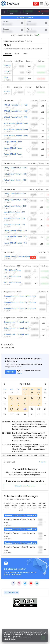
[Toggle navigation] (47, 4)
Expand (43, 462)
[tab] (8, 53)
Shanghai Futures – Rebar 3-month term (20, 308)
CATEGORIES (11, 593)
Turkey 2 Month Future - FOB (15, 174)
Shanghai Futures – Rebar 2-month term (20, 302)
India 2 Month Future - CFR (14, 218)
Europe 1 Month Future (13, 142)
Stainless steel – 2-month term (16, 328)
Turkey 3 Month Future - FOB (15, 180)
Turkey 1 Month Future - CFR (15, 194)
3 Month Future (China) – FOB (16, 117)
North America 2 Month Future (16, 129)
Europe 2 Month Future (13, 148)
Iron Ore (7, 91)
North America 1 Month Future (16, 123)
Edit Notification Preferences (25, 486)
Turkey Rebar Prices (25, 17)
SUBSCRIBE (10, 372)
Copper (7, 71)
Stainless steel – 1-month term (16, 322)
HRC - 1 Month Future (12, 270)
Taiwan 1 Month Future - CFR (15, 231)
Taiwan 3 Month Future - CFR (15, 243)
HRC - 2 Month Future (12, 276)
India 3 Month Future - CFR (14, 224)
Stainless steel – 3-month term (16, 334)
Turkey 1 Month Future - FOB (15, 168)
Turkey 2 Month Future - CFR (15, 200)
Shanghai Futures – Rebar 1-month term (20, 296)
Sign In (20, 373)
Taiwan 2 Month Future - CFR (15, 237)
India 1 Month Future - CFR (14, 212)
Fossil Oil (7, 65)
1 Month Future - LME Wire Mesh (17, 257)
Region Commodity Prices (14, 41)
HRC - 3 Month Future (12, 282)
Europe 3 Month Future (13, 154)
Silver (6, 78)
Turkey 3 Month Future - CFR (15, 206)
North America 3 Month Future (16, 136)
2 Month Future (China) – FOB (16, 111)
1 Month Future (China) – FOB (16, 105)
